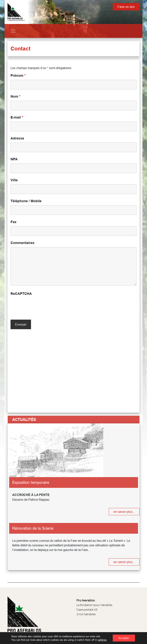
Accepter (124, 638)
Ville (14, 180)
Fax (13, 222)
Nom (16, 96)
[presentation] (40, 305)
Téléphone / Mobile (26, 201)
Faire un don (126, 7)
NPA (14, 159)
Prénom (18, 76)
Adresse (17, 138)
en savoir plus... (124, 512)
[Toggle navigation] (13, 31)
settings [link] (102, 640)
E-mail (17, 117)
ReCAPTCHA (21, 294)
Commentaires (22, 243)
